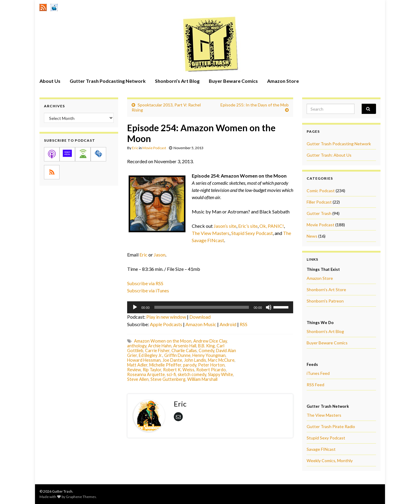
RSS (244, 324)
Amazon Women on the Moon (163, 341)
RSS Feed (315, 385)
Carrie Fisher (157, 350)
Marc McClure (221, 360)
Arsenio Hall (185, 346)
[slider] (202, 307)
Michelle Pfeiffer (165, 365)
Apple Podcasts (166, 324)
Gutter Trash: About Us (329, 155)
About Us (50, 81)
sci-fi (171, 374)
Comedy (206, 350)
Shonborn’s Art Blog (177, 81)
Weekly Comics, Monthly (330, 461)
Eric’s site (248, 226)
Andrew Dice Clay (210, 341)
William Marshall (202, 379)
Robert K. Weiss (179, 370)
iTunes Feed (318, 373)
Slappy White (220, 374)
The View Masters (211, 233)
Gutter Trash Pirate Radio (331, 426)
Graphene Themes (81, 497)
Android (228, 324)
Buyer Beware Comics (233, 81)
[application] (210, 307)
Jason (160, 255)
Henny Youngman (209, 355)
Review (134, 370)
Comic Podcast (321, 191)
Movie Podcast (154, 148)
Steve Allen (138, 379)
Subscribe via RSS (145, 283)
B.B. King (206, 346)
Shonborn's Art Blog (325, 331)
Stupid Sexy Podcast (252, 233)
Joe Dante (172, 360)
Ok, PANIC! (272, 226)
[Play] (135, 307)
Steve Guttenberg (168, 379)
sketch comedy (192, 374)
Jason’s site (225, 226)
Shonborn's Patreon (325, 301)
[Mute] (269, 307)
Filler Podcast (319, 202)
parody (190, 365)
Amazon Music (201, 324)
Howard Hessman (144, 360)
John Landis (195, 360)
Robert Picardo (211, 370)
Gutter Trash (319, 213)
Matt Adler (137, 365)
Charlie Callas (184, 350)
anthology (137, 346)
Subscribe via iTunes (148, 290)
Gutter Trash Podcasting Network (108, 81)
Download (200, 317)
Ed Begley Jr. (151, 355)
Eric (135, 148)
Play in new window (166, 317)
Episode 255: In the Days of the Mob (255, 105)
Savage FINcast (321, 449)
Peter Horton (211, 365)
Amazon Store (283, 81)
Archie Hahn (160, 346)
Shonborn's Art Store (326, 290)
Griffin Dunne (177, 355)
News (312, 236)
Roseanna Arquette (146, 374)
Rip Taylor (152, 370)
